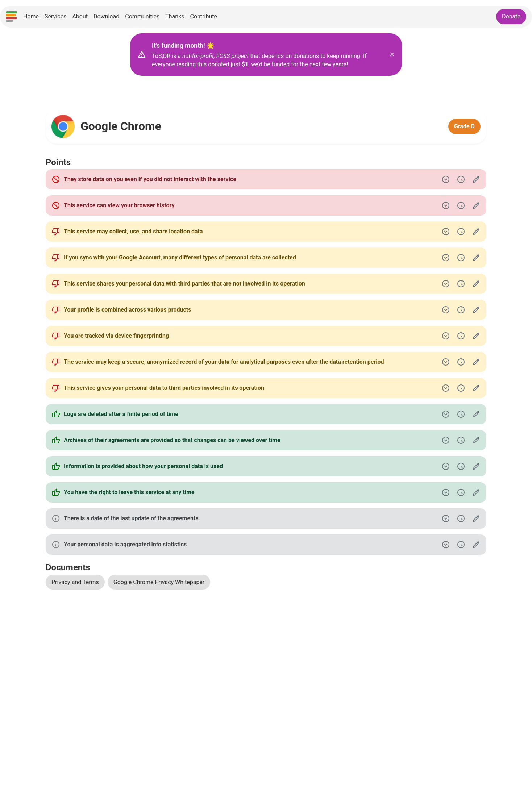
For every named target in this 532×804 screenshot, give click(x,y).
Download (106, 16)
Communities (142, 16)
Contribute (204, 16)
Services (55, 16)
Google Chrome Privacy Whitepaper (159, 582)
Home (31, 16)
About (80, 16)
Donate (511, 16)
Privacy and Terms (75, 582)
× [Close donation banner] (392, 54)
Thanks (175, 16)
